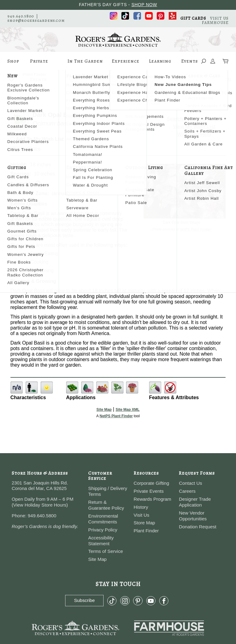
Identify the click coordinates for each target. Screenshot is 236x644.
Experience (126, 64)
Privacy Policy (103, 530)
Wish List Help (194, 135)
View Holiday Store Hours (40, 505)
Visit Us (142, 515)
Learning (160, 64)
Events (190, 61)
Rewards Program (152, 499)
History (141, 507)
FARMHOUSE (215, 23)
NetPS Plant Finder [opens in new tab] (116, 416)
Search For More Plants (194, 119)
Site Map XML (128, 410)
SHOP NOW (144, 5)
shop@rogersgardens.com (36, 20)
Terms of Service (106, 551)
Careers (187, 491)
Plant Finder (146, 531)
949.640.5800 (21, 16)
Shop (13, 64)
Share (34, 149)
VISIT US (219, 18)
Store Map (144, 523)
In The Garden (85, 64)
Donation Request (198, 527)
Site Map (104, 410)
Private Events (39, 64)
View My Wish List (194, 127)
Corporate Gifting (151, 483)
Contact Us (190, 483)
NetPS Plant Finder (195, 229)
